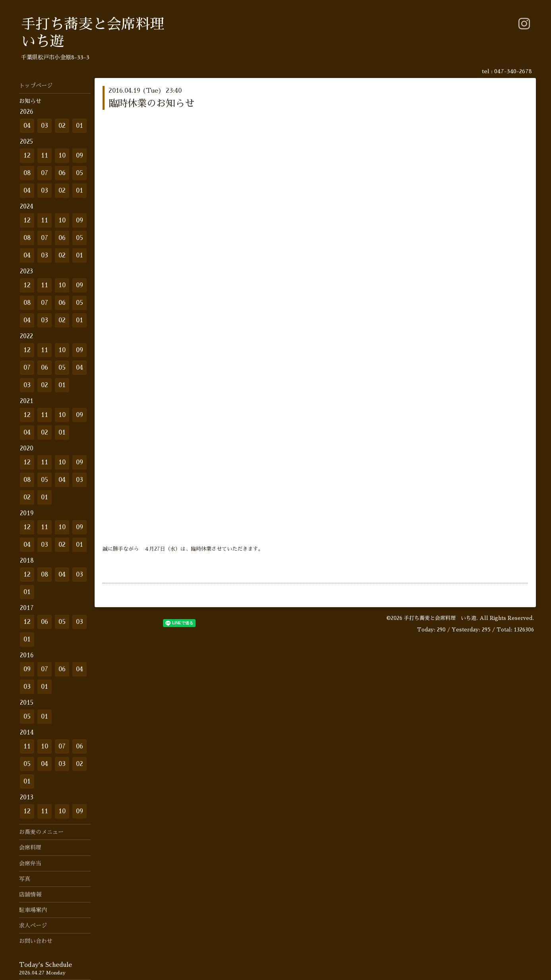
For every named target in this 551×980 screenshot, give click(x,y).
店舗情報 (30, 894)
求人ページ (33, 925)
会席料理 (30, 848)
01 (80, 126)
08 (27, 173)
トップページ (36, 86)
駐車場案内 (33, 910)
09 (80, 156)
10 (62, 156)
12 (27, 156)
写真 (25, 879)
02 (62, 126)
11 (45, 156)
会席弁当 (30, 863)
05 (80, 173)
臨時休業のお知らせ (151, 103)
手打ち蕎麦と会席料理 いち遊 (440, 618)
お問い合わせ (36, 941)
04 (27, 126)
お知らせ (30, 101)
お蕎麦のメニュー (41, 832)
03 (45, 126)
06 (62, 173)
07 (45, 173)
